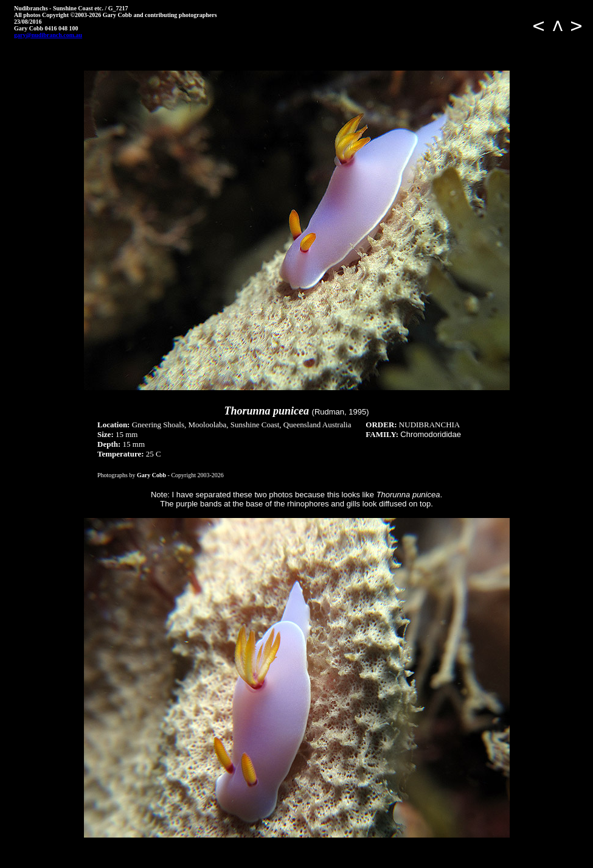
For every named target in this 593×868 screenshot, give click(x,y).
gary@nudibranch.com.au (48, 35)
